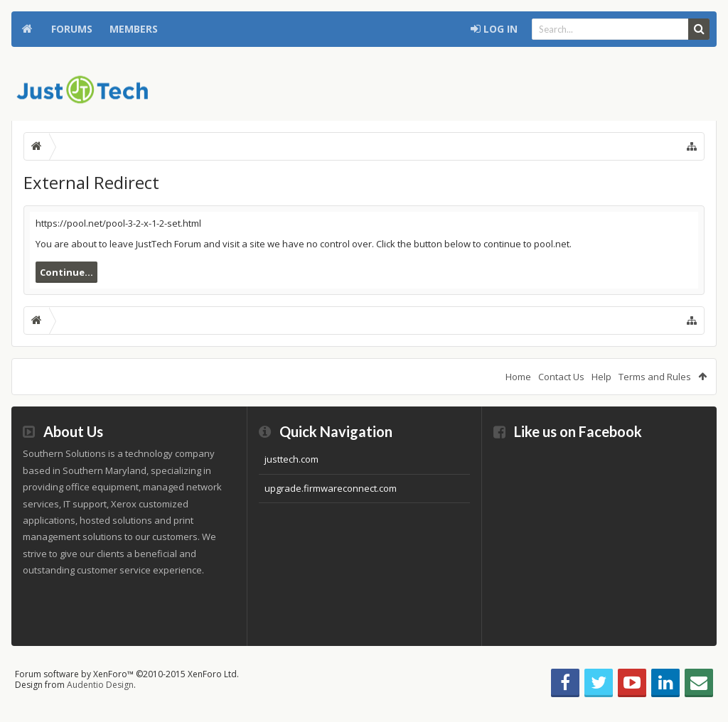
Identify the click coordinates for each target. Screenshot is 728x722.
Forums (72, 29)
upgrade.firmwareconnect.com (331, 488)
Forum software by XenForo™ (127, 674)
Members (134, 29)
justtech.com (291, 459)
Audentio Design (100, 685)
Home (27, 29)
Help (601, 377)
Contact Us (561, 377)
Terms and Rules (655, 377)
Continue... (66, 272)
